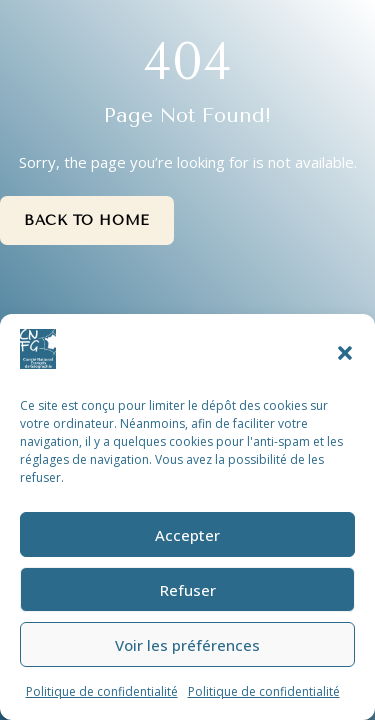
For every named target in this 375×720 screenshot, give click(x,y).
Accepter (187, 535)
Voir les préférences (187, 645)
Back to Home (87, 220)
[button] (345, 353)
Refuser (188, 590)
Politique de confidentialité (102, 691)
